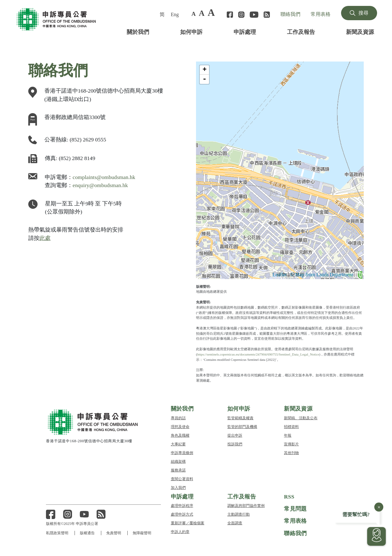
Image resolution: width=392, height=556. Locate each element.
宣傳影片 (291, 443)
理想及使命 (180, 426)
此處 (45, 238)
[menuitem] (163, 14)
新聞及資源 (360, 32)
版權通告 (88, 533)
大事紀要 (178, 443)
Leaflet (269, 274)
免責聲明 (114, 533)
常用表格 (321, 14)
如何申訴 (191, 32)
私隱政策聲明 (57, 533)
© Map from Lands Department (321, 274)
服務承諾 (178, 469)
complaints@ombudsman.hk (108, 177)
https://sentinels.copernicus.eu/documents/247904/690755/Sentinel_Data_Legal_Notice (271, 354)
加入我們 (178, 487)
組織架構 (178, 461)
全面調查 (235, 523)
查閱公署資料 (182, 478)
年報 (288, 435)
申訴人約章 (180, 531)
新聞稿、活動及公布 (301, 417)
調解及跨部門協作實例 (246, 505)
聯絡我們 (290, 14)
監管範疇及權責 (240, 417)
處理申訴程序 (182, 505)
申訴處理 (245, 32)
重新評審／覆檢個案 (188, 523)
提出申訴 (235, 435)
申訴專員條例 (182, 452)
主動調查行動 (239, 514)
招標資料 (291, 426)
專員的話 (178, 417)
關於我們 (138, 32)
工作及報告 (301, 32)
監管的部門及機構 (242, 426)
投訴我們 (235, 443)
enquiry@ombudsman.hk (103, 185)
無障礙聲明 (143, 533)
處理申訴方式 (182, 514)
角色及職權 (180, 435)
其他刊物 (291, 452)
